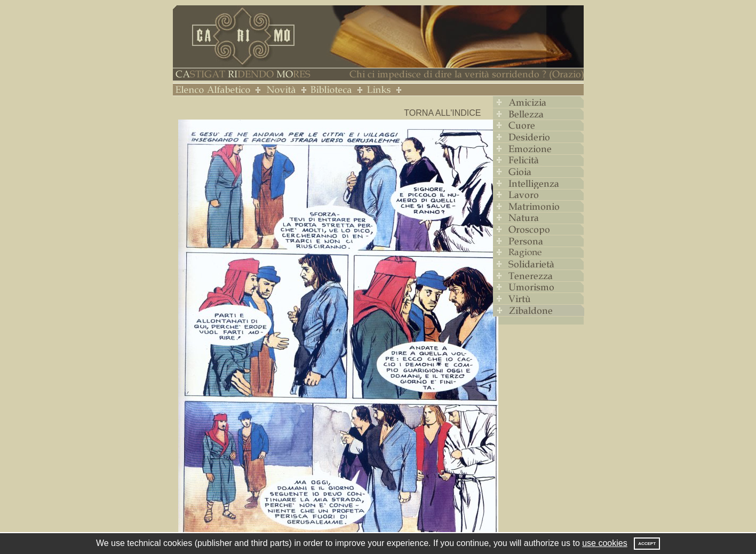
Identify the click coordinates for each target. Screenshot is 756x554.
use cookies (605, 543)
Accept (647, 544)
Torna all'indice (442, 113)
